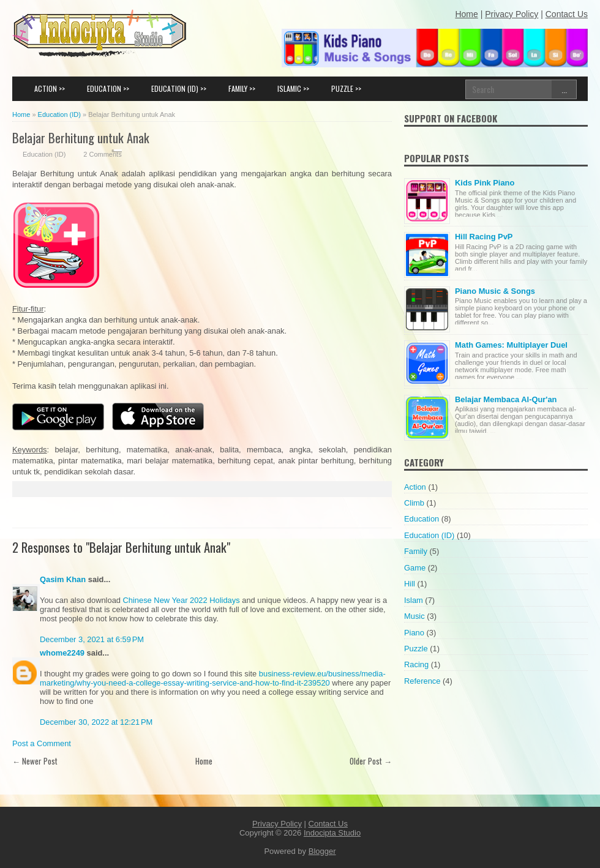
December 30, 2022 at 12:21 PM (96, 722)
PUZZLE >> (346, 88)
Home (204, 761)
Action (415, 487)
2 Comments (102, 154)
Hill (410, 584)
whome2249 (62, 653)
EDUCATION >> (108, 88)
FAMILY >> (242, 88)
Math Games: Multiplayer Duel (511, 345)
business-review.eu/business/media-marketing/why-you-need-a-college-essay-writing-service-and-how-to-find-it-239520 (213, 678)
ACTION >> (50, 88)
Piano (414, 633)
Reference (422, 681)
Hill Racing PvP (484, 237)
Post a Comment (42, 743)
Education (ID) (44, 154)
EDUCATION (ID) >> (179, 88)
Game (415, 568)
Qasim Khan (63, 579)
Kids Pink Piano (485, 183)
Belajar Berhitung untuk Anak (81, 137)
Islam (414, 600)
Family (416, 551)
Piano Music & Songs (495, 291)
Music (414, 616)
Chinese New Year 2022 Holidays (182, 600)
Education (422, 519)
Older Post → (371, 761)
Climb (414, 503)
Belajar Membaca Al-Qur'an (506, 399)
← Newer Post (35, 761)
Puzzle (416, 649)
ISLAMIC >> (293, 88)
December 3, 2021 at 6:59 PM (92, 639)
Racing (416, 664)
